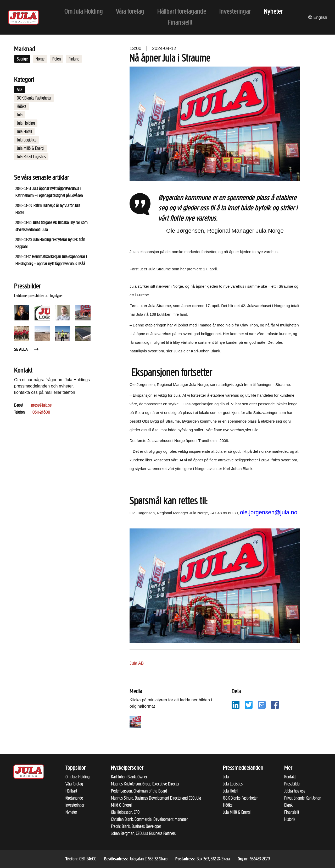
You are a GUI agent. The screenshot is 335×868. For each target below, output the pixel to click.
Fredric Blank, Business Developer (136, 826)
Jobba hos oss (295, 791)
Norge (40, 59)
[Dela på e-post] (262, 704)
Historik (290, 819)
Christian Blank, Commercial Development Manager (149, 819)
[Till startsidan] (24, 17)
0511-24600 (41, 413)
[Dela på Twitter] (249, 704)
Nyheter (71, 812)
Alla (19, 90)
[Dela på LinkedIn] (236, 704)
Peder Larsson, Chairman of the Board (139, 791)
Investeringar (75, 805)
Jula (20, 115)
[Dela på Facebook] (275, 704)
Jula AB (137, 663)
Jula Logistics (27, 140)
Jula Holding (26, 123)
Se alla (27, 350)
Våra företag (74, 784)
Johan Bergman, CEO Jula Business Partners (143, 833)
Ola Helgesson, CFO (125, 812)
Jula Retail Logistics (31, 157)
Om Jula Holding (77, 777)
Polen (57, 59)
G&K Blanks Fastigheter (34, 98)
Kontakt (290, 777)
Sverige (22, 59)
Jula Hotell (24, 132)
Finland (74, 59)
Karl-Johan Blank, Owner (129, 777)
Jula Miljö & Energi (30, 148)
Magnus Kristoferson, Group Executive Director (145, 784)
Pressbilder (292, 784)
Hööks (21, 106)
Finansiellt (292, 812)
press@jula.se (41, 405)
